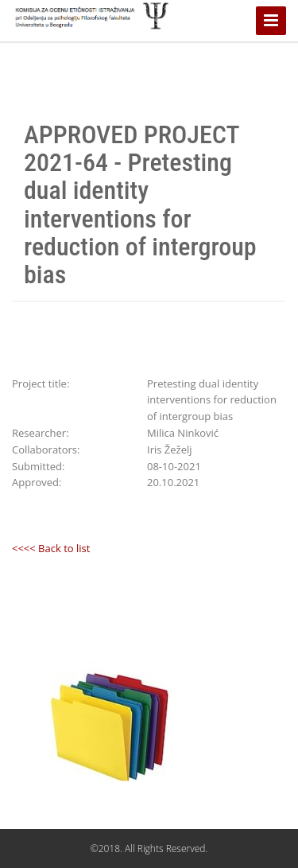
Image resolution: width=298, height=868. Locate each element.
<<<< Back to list (51, 548)
